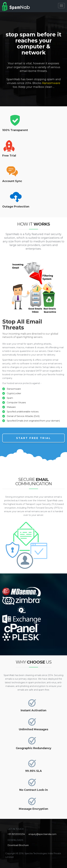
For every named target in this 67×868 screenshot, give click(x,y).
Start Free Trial (33, 438)
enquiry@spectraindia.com (42, 834)
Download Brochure (18, 845)
